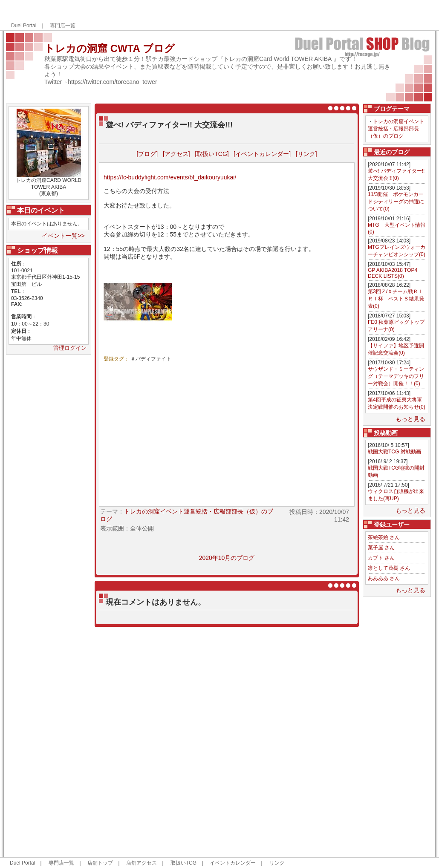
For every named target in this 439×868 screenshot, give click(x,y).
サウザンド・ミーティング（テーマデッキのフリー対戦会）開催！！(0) (396, 376)
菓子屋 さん (381, 548)
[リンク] (306, 154)
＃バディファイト (151, 359)
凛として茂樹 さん (389, 568)
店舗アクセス (142, 863)
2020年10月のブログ (227, 558)
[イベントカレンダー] (262, 154)
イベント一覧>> (63, 236)
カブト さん (381, 558)
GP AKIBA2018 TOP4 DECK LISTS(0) (393, 273)
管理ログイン (70, 348)
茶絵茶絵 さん (384, 537)
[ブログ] (147, 154)
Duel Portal (24, 26)
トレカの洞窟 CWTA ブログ (110, 48)
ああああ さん (384, 578)
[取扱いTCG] (212, 154)
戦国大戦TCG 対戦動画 (394, 452)
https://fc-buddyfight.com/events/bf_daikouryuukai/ (170, 177)
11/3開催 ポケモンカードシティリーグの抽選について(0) (396, 202)
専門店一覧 (63, 26)
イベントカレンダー (233, 863)
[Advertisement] (397, 727)
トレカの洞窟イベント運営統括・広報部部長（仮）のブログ (396, 129)
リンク (277, 863)
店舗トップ (100, 863)
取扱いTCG (183, 863)
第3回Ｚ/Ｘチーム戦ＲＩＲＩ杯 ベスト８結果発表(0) (396, 299)
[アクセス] (176, 154)
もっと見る (410, 419)
